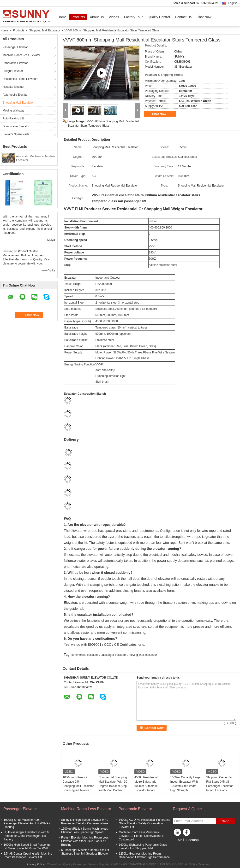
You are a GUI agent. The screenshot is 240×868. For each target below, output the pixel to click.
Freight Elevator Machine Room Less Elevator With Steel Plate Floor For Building (85, 841)
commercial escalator (85, 655)
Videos (114, 17)
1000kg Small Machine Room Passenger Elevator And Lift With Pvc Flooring (27, 823)
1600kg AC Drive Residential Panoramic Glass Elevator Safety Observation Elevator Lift (144, 823)
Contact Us (183, 17)
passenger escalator (114, 655)
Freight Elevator (13, 71)
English (234, 3)
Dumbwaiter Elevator (16, 126)
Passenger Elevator (15, 47)
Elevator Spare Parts (16, 134)
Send (225, 821)
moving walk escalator (143, 655)
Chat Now (204, 17)
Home (62, 17)
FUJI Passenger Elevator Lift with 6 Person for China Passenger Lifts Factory (26, 836)
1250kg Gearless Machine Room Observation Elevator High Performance (144, 855)
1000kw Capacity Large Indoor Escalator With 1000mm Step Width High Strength (185, 784)
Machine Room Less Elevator (21, 55)
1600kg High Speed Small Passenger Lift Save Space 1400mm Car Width (27, 847)
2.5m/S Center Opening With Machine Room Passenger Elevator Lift (28, 855)
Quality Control (159, 17)
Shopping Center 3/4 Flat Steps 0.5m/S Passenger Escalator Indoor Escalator (219, 784)
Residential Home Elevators (20, 79)
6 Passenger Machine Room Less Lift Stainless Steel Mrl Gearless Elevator (85, 852)
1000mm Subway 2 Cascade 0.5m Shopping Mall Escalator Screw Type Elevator (78, 784)
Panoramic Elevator (15, 63)
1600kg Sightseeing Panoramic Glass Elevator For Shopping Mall (143, 847)
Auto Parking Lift (13, 118)
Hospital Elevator (14, 87)
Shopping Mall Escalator (45, 30)
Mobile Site (181, 846)
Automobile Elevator (15, 95)
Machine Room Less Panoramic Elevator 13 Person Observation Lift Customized (141, 836)
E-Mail (179, 840)
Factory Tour (133, 17)
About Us (97, 17)
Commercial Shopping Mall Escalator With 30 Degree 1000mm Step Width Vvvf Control (113, 784)
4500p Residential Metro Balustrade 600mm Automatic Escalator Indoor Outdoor (146, 786)
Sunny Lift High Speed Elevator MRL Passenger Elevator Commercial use (85, 822)
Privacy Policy (36, 864)
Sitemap (192, 840)
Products (78, 17)
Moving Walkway (13, 111)
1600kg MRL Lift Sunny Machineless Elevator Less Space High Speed (84, 830)
